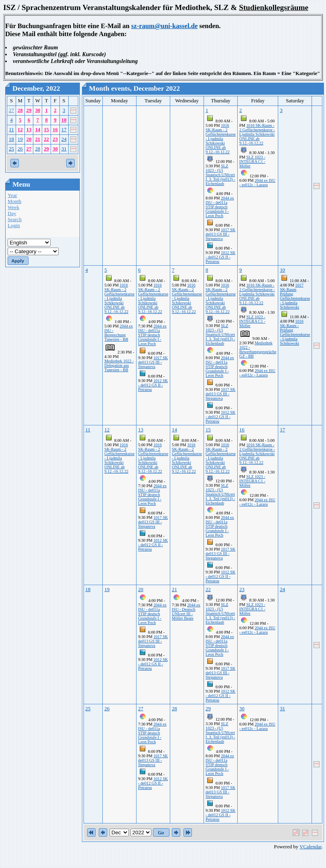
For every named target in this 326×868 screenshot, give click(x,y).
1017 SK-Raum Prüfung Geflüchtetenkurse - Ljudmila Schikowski (295, 296)
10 (64, 120)
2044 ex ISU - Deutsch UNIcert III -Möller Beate (186, 612)
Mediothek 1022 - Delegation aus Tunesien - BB (119, 365)
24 (64, 139)
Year (12, 195)
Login (14, 226)
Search (15, 220)
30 (38, 110)
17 (64, 130)
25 (11, 149)
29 (29, 110)
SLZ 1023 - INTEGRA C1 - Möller (252, 162)
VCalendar (311, 847)
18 (11, 139)
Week (13, 207)
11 (11, 130)
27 (11, 110)
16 (55, 130)
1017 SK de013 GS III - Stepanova (220, 234)
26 (20, 149)
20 (29, 139)
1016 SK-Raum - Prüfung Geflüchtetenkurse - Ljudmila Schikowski (295, 332)
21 (38, 139)
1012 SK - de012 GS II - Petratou (220, 257)
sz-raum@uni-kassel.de (165, 26)
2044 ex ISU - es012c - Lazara (257, 183)
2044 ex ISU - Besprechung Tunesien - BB (119, 333)
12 (20, 130)
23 (55, 139)
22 (46, 139)
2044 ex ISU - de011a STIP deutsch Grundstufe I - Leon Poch (220, 207)
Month (14, 201)
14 (38, 130)
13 (29, 130)
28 (20, 110)
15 (46, 130)
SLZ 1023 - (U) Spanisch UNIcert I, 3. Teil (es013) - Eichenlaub (220, 175)
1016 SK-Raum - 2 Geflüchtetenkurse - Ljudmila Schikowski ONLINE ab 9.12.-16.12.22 (221, 139)
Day (12, 213)
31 (64, 149)
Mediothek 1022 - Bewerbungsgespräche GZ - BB (258, 350)
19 (20, 139)
